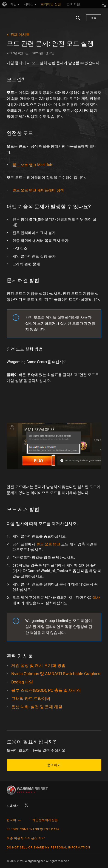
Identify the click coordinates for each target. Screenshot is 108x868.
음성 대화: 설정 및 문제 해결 (37, 707)
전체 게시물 (20, 35)
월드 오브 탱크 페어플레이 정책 (38, 190)
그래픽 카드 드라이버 (31, 699)
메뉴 (94, 18)
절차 (96, 597)
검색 (77, 20)
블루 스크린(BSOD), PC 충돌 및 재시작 (46, 690)
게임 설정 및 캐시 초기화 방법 (38, 665)
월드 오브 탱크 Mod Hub (32, 165)
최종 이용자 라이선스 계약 (26, 838)
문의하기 (54, 765)
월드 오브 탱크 (48, 544)
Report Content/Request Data (33, 829)
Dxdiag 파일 (22, 682)
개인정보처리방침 (45, 820)
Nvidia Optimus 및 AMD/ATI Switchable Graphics (56, 674)
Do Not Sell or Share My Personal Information (48, 847)
